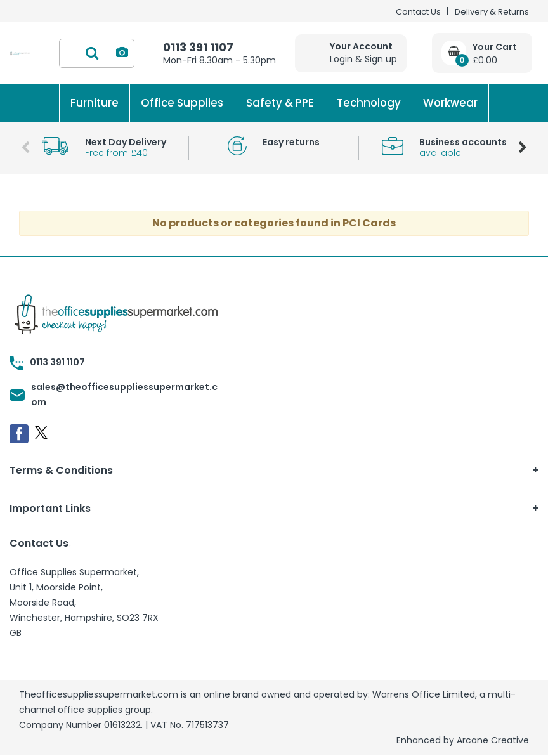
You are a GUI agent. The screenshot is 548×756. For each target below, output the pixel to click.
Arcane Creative (493, 740)
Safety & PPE (280, 103)
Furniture (95, 103)
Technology (369, 103)
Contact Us (418, 12)
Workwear (450, 103)
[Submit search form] (92, 53)
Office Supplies (182, 103)
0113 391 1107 (198, 47)
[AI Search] (122, 53)
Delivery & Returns (492, 12)
